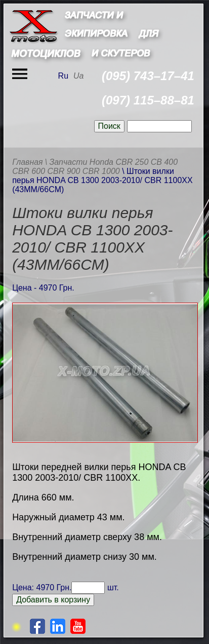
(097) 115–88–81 (148, 100)
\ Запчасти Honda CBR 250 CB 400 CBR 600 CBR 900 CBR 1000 (95, 167)
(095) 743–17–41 (148, 76)
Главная (28, 162)
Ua (78, 76)
